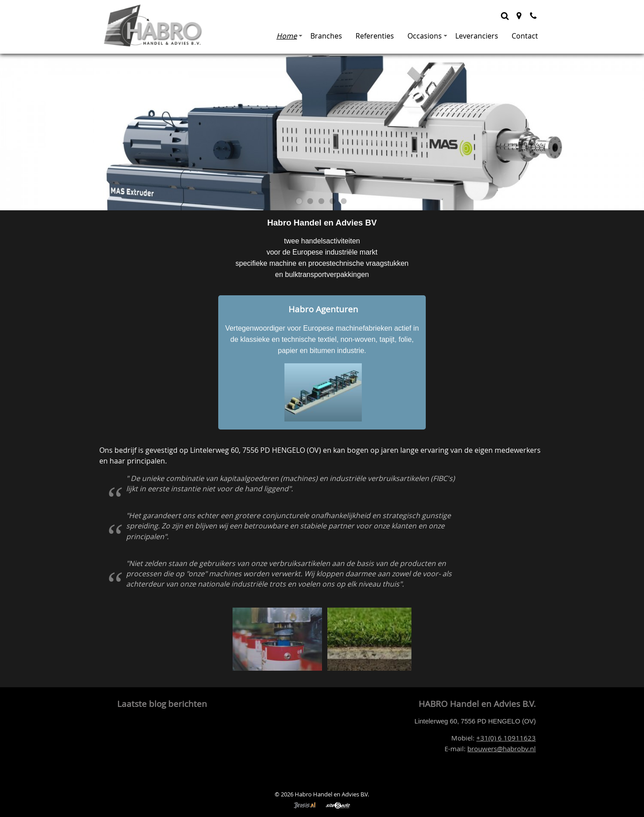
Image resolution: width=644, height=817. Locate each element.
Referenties (375, 36)
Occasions (427, 36)
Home (289, 36)
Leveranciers (477, 36)
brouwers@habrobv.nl (502, 749)
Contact (525, 36)
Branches (326, 36)
